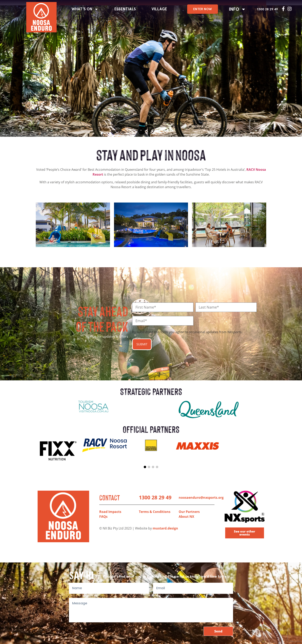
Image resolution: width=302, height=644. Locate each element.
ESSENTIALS (125, 9)
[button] (145, 467)
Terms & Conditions (155, 512)
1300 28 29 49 (267, 9)
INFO (237, 9)
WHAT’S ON (85, 9)
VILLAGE (159, 9)
